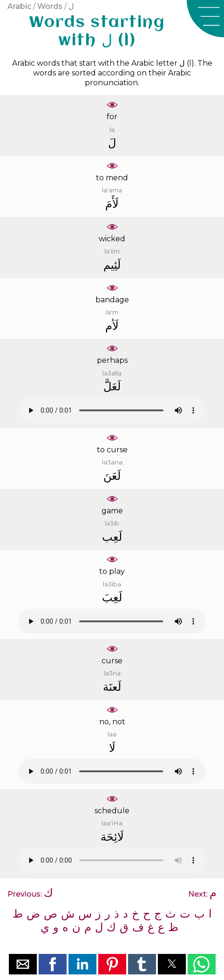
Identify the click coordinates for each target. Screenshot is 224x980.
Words (50, 6)
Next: (202, 894)
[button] (205, 19)
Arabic (19, 6)
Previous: (30, 894)
